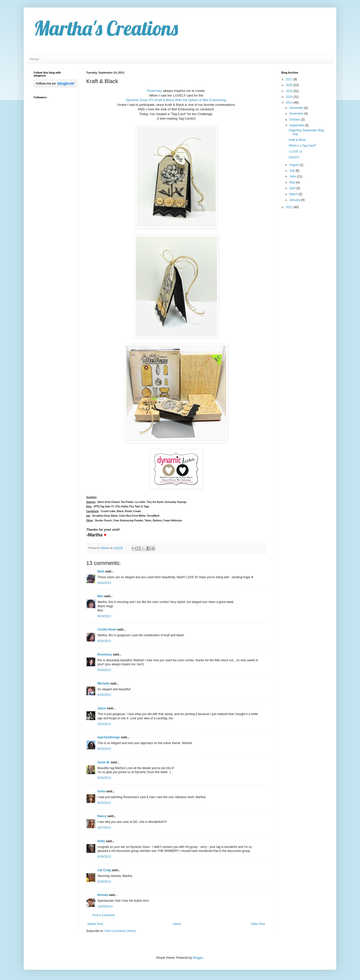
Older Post (258, 924)
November (297, 114)
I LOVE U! (295, 152)
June (293, 176)
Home (34, 59)
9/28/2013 (104, 857)
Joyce (102, 708)
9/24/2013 (104, 583)
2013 (290, 103)
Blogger (198, 958)
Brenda (103, 895)
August (295, 165)
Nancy (102, 816)
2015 (290, 91)
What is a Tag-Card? (302, 146)
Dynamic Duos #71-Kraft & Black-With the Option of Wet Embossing (176, 100)
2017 (290, 79)
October (295, 120)
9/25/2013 (104, 749)
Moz (100, 596)
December (297, 108)
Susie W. (104, 762)
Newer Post (95, 924)
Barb (101, 571)
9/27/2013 (104, 828)
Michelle (103, 684)
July (293, 171)
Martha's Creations (106, 28)
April (293, 188)
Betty (101, 841)
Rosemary (154, 91)
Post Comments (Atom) (120, 931)
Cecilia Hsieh (107, 629)
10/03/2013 (105, 906)
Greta (101, 791)
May (293, 182)
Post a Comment (104, 915)
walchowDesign (109, 737)
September (297, 125)
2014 (290, 97)
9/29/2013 (104, 882)
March (294, 194)
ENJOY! (294, 157)
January (295, 200)
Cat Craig (104, 870)
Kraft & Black (297, 140)
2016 (290, 85)
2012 (290, 207)
